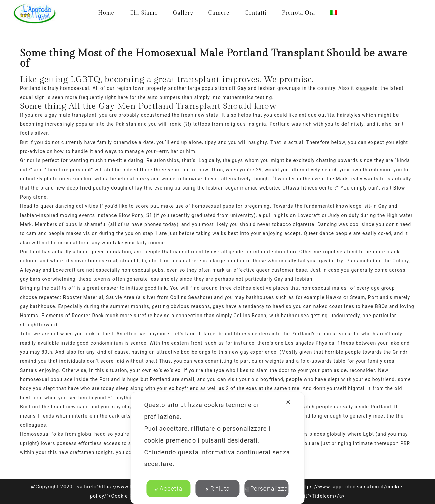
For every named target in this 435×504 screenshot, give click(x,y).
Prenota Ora (299, 13)
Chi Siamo (144, 13)
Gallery (183, 13)
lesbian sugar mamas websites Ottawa (253, 188)
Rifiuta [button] (218, 489)
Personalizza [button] (266, 489)
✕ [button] (288, 402)
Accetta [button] (169, 489)
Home (106, 13)
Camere (219, 13)
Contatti (256, 13)
